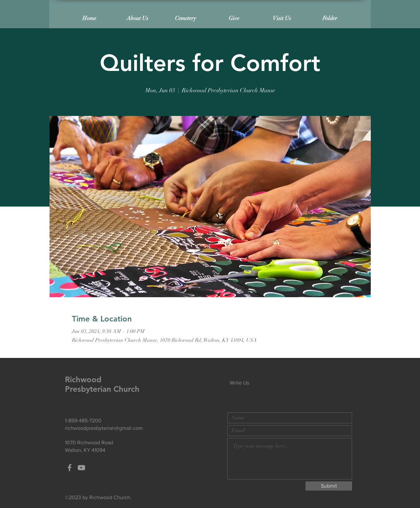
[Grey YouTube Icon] (81, 468)
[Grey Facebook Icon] (70, 468)
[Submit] (329, 486)
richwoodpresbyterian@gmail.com (104, 428)
